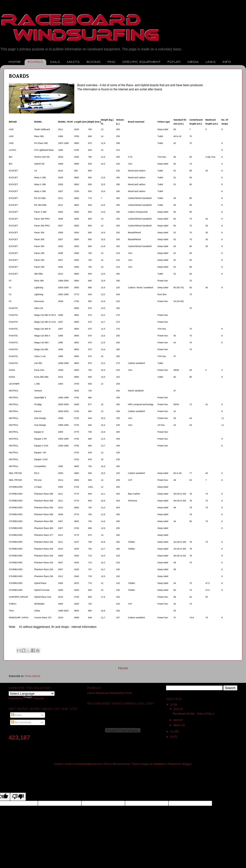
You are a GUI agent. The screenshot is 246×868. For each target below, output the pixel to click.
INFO (227, 62)
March (177, 725)
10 (172, 737)
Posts (16, 715)
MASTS (73, 62)
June (177, 709)
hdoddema (160, 764)
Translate (34, 698)
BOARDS (35, 62)
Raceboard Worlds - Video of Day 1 (193, 714)
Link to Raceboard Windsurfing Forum (110, 693)
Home (15, 62)
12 (172, 704)
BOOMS (94, 62)
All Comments (21, 722)
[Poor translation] (18, 797)
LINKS (211, 62)
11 (172, 731)
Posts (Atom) (32, 676)
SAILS (55, 62)
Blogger (187, 764)
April (177, 720)
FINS (111, 62)
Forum (174, 62)
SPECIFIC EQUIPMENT (141, 62)
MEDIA (193, 62)
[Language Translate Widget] (32, 694)
